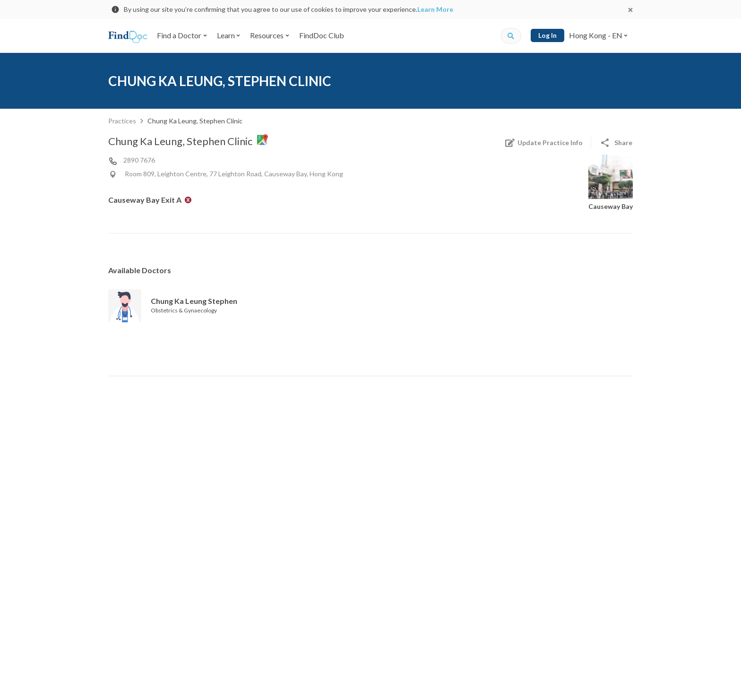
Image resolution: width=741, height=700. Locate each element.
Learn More (435, 9)
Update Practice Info (543, 143)
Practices (122, 121)
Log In (547, 35)
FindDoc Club (322, 35)
